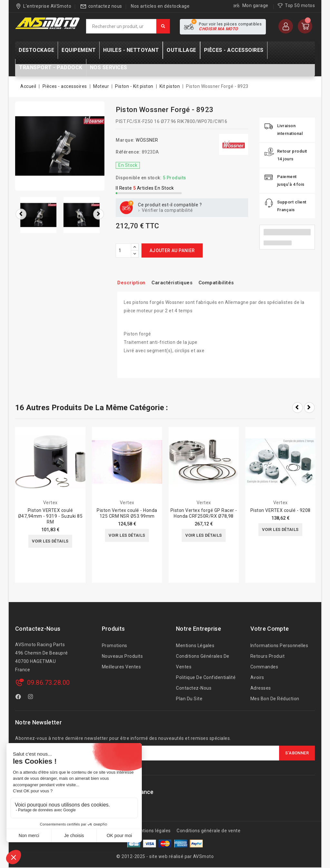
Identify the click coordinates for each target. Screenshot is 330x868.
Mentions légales (195, 646)
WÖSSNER (147, 140)
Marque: (125, 140)
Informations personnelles (279, 646)
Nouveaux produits (122, 656)
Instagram (31, 698)
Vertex (50, 503)
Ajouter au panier (172, 250)
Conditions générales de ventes (203, 661)
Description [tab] (133, 283)
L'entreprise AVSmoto (47, 6)
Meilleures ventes (121, 667)
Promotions (115, 646)
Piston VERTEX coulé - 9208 (281, 510)
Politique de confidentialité (206, 677)
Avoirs (257, 677)
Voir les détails (50, 542)
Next (309, 408)
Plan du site (189, 699)
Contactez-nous (38, 629)
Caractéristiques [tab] (178, 283)
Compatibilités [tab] (228, 283)
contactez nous (105, 6)
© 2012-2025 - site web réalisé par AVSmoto (165, 856)
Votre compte (270, 629)
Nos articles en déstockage (160, 6)
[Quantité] (123, 250)
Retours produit (268, 656)
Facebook (19, 698)
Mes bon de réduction (275, 699)
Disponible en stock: (139, 178)
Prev (297, 408)
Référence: (128, 152)
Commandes (264, 667)
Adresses (261, 688)
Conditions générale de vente (209, 831)
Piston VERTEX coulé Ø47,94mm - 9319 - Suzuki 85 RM (50, 516)
